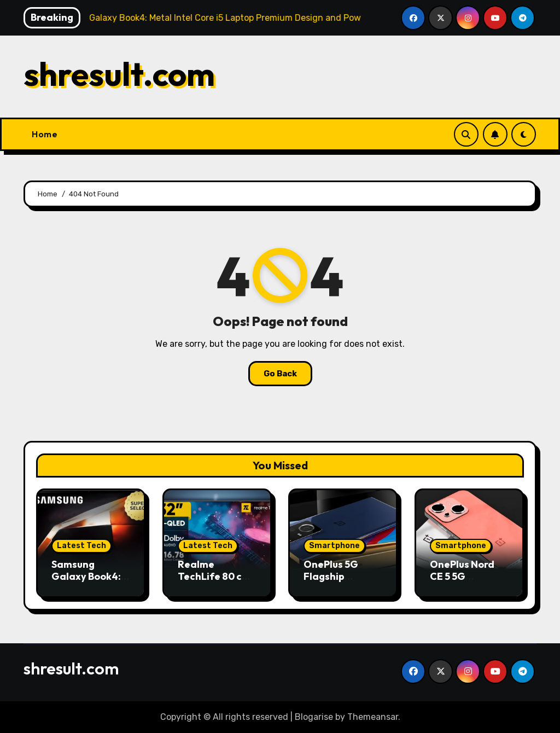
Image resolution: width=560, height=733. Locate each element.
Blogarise (314, 717)
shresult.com (119, 74)
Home (45, 134)
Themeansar (373, 717)
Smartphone (334, 546)
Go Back (280, 374)
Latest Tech (81, 546)
